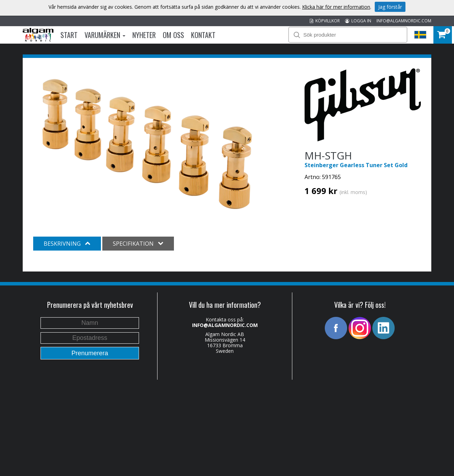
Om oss (173, 35)
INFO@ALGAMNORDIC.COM (404, 21)
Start (69, 35)
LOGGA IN (358, 21)
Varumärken (105, 35)
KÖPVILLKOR (325, 21)
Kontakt (203, 35)
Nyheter (144, 35)
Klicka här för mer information (336, 7)
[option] (147, 143)
